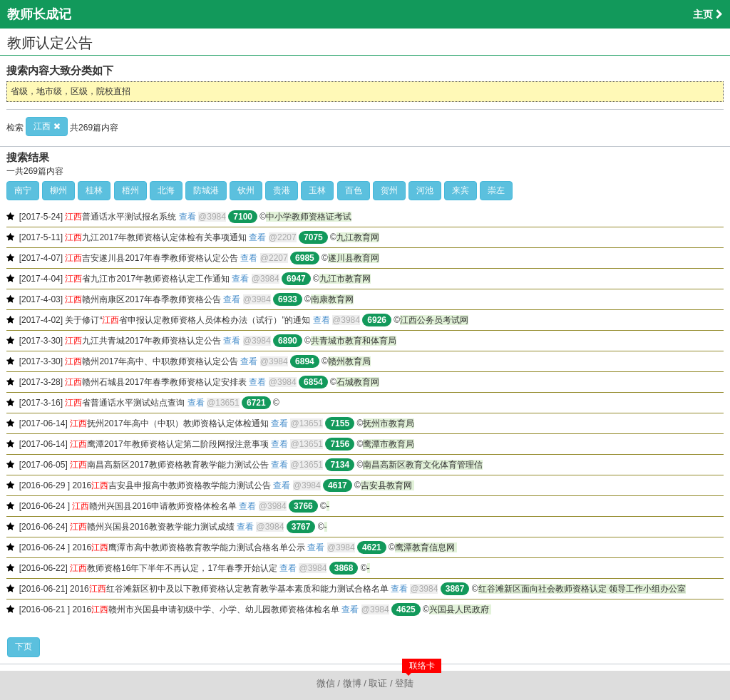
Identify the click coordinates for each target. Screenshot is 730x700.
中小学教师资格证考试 (309, 217)
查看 (187, 217)
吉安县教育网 (387, 485)
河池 (425, 190)
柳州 (58, 190)
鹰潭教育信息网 (426, 547)
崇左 (496, 190)
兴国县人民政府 (460, 609)
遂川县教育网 (354, 258)
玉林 (317, 190)
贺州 (389, 190)
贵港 (282, 190)
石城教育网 (358, 382)
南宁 (23, 190)
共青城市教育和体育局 (354, 341)
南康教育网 (332, 299)
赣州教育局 (349, 361)
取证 (378, 683)
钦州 (246, 190)
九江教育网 (358, 237)
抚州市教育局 (389, 423)
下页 (24, 647)
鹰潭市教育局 (389, 444)
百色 (354, 190)
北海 (166, 190)
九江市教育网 (345, 279)
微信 (326, 683)
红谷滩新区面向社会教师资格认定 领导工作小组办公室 (582, 589)
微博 (352, 683)
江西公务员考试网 (434, 320)
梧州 (130, 190)
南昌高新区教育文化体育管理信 (423, 465)
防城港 (206, 190)
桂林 (94, 190)
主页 (708, 14)
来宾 (461, 190)
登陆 (404, 683)
